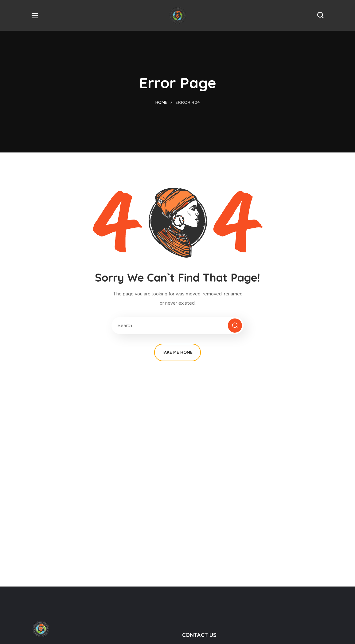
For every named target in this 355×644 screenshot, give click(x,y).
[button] (320, 15)
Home (161, 102)
